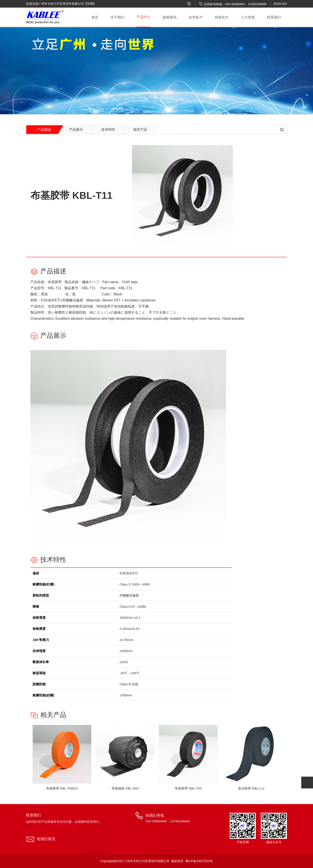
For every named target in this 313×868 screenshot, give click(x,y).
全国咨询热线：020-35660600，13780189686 (233, 4)
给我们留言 (46, 839)
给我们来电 (168, 819)
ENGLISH (280, 4)
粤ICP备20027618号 (199, 861)
